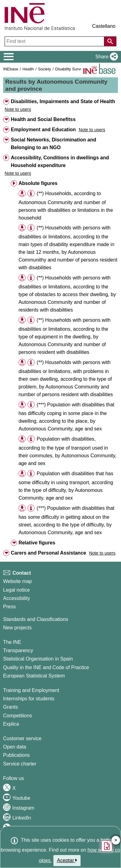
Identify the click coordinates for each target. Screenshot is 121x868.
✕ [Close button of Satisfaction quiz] (116, 840)
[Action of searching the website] (110, 41)
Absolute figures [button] (38, 183)
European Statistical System (34, 676)
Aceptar (67, 860)
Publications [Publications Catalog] (16, 755)
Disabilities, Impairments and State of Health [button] (63, 101)
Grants (10, 707)
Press (9, 607)
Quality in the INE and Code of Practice (46, 667)
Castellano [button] (104, 26)
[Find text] (55, 41)
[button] (105, 57)
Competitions (17, 716)
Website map (17, 581)
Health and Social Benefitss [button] (43, 119)
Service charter (20, 764)
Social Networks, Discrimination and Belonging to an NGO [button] (54, 144)
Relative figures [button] (37, 543)
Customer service (22, 738)
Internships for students (29, 699)
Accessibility (17, 598)
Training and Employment (31, 690)
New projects (17, 628)
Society (44, 69)
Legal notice (16, 590)
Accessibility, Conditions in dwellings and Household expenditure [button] (60, 161)
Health (28, 69)
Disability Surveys (71, 69)
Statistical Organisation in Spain (38, 659)
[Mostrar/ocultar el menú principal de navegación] (9, 57)
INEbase (11, 69)
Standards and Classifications (36, 619)
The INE (12, 642)
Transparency (18, 650)
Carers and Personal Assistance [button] (48, 553)
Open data (15, 747)
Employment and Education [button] (43, 130)
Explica (11, 724)
